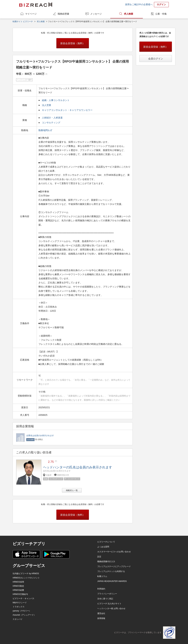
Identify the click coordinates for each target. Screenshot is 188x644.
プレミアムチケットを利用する (111, 571)
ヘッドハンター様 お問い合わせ (111, 609)
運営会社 (101, 613)
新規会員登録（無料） (73, 43)
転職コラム (102, 576)
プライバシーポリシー (107, 594)
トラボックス (19, 607)
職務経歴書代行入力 (106, 562)
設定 (99, 557)
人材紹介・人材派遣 (52, 118)
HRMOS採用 (18, 582)
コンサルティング (51, 123)
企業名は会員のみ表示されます (40, 436)
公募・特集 (161, 14)
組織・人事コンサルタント (56, 100)
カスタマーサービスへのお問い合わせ (114, 552)
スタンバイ (18, 619)
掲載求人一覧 (72, 490)
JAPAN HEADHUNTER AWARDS (112, 581)
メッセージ (96, 14)
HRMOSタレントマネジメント (26, 578)
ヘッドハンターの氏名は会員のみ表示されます (78, 467)
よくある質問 (103, 547)
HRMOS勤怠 (18, 586)
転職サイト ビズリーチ (23, 22)
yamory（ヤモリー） (22, 611)
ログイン (161, 4)
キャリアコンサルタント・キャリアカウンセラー (67, 110)
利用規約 (101, 589)
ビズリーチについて (106, 542)
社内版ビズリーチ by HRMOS (26, 574)
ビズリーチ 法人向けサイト (109, 604)
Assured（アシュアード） (24, 615)
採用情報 (101, 618)
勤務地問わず (46, 130)
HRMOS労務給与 (20, 594)
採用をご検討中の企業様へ (139, 4)
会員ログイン (156, 59)
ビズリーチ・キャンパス (23, 598)
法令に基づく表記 (105, 599)
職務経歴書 (63, 14)
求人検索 (129, 14)
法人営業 (47, 105)
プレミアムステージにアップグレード (114, 566)
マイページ (31, 14)
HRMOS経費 (18, 590)
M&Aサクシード (20, 603)
